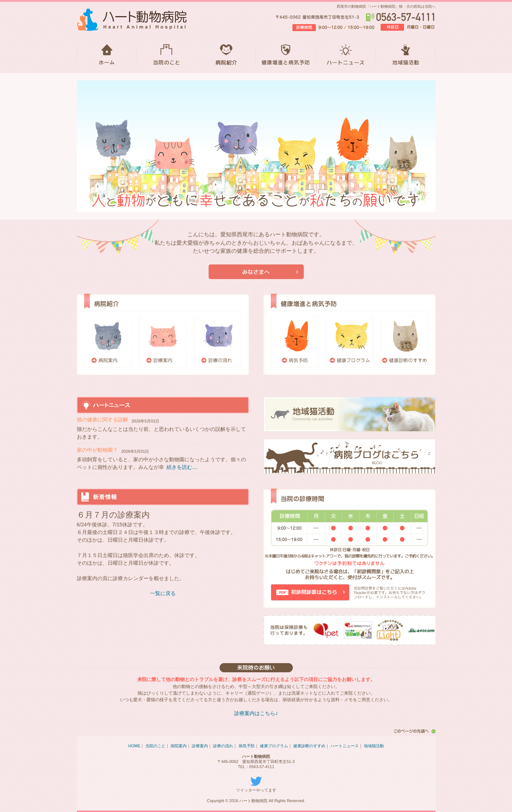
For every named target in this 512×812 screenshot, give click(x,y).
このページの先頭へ (414, 731)
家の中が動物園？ (97, 450)
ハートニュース (345, 55)
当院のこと (166, 55)
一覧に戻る (163, 593)
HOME (107, 55)
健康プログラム (350, 342)
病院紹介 (226, 55)
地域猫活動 (406, 55)
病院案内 (108, 342)
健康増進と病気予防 (286, 55)
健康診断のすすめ (404, 342)
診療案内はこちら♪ (256, 713)
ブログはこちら (350, 456)
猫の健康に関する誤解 (102, 420)
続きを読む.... (182, 467)
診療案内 (163, 342)
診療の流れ (218, 342)
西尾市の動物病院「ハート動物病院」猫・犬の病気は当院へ (386, 6)
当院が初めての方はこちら (256, 272)
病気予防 (295, 342)
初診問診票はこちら (310, 592)
